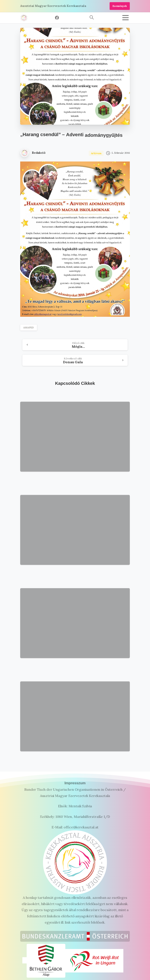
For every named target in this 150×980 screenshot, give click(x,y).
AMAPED (29, 327)
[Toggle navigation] (126, 18)
